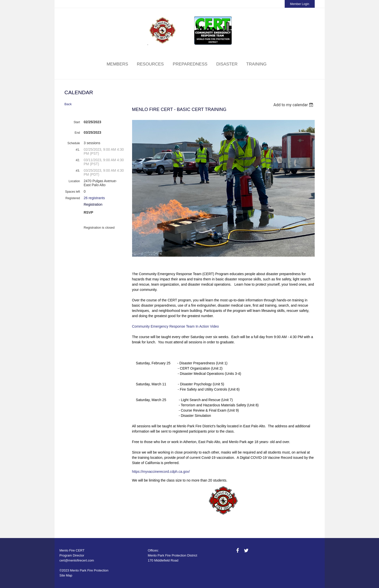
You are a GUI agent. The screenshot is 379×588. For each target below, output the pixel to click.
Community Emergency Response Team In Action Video (176, 326)
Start (77, 122)
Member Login (300, 4)
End (77, 133)
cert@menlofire (71, 560)
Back (68, 104)
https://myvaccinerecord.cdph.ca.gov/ (161, 472)
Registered (73, 198)
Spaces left (72, 192)
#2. (78, 160)
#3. (78, 171)
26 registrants (94, 198)
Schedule (74, 143)
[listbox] (294, 105)
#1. (78, 150)
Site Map (66, 575)
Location (74, 181)
